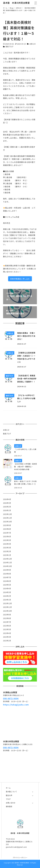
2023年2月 (7, 641)
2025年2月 (7, 551)
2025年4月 (7, 544)
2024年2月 (7, 596)
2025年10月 (7, 522)
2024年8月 (7, 574)
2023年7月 (7, 622)
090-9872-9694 (11, 698)
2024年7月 (7, 577)
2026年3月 (7, 503)
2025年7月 (7, 533)
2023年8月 (7, 618)
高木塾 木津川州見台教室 (16, 3)
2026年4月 (7, 499)
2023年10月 (7, 611)
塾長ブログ (9, 47)
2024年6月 (7, 581)
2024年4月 (7, 588)
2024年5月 (7, 585)
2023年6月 (7, 626)
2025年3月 (7, 548)
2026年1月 (7, 510)
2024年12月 (7, 559)
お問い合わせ (11, 803)
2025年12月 (7, 514)
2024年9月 (7, 570)
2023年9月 (7, 615)
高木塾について (11, 792)
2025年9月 (7, 525)
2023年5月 (7, 629)
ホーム (8, 788)
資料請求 (9, 806)
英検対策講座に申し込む (20, 279)
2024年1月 (7, 600)
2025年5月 (7, 540)
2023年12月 (7, 603)
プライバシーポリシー (20, 857)
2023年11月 (7, 607)
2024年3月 (7, 592)
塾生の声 (9, 795)
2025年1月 (7, 555)
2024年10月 (7, 566)
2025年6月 (7, 536)
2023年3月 (7, 637)
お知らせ (33, 44)
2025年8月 (7, 529)
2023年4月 (7, 633)
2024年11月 (7, 562)
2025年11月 (7, 518)
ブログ (8, 799)
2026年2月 (7, 507)
